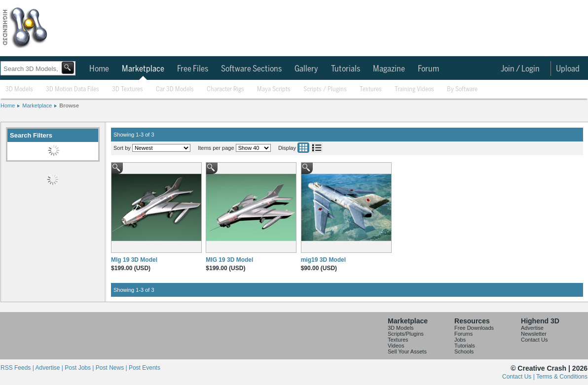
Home (99, 69)
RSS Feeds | (18, 368)
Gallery (306, 69)
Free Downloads (474, 328)
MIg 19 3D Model (134, 260)
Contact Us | (519, 377)
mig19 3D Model (323, 260)
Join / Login (520, 69)
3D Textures (128, 89)
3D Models (19, 89)
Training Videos (414, 89)
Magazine (389, 69)
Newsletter (534, 334)
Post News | (112, 368)
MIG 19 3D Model (229, 260)
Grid (303, 148)
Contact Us (534, 340)
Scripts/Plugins (406, 334)
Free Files (193, 69)
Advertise (532, 328)
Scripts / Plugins (325, 89)
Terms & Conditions (562, 377)
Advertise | (50, 368)
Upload (568, 69)
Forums (463, 334)
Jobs (460, 340)
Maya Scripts (274, 89)
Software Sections (251, 69)
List (317, 148)
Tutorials (346, 69)
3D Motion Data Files (73, 89)
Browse (69, 105)
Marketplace (143, 69)
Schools (464, 351)
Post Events (145, 368)
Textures (371, 89)
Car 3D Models (175, 89)
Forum (428, 69)
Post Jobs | (80, 368)
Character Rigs (225, 89)
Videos (396, 346)
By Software (462, 89)
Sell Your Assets (407, 351)
